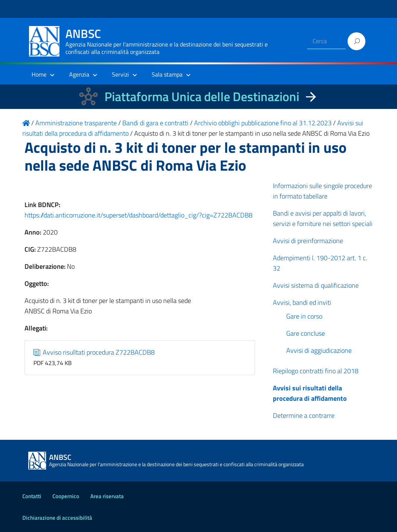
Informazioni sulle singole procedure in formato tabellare (322, 191)
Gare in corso (304, 316)
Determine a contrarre (304, 415)
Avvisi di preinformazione (308, 241)
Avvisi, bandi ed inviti (302, 302)
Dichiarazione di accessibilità (57, 518)
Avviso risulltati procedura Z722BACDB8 (94, 352)
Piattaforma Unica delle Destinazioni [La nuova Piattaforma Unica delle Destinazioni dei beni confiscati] (202, 96)
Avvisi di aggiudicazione (319, 350)
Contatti (32, 496)
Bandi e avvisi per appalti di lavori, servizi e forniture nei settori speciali (323, 218)
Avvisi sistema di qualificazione (316, 285)
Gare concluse (306, 333)
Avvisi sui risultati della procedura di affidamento (310, 393)
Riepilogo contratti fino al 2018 (316, 371)
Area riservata (107, 496)
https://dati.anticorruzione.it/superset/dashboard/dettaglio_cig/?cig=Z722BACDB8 (138, 215)
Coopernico (66, 496)
